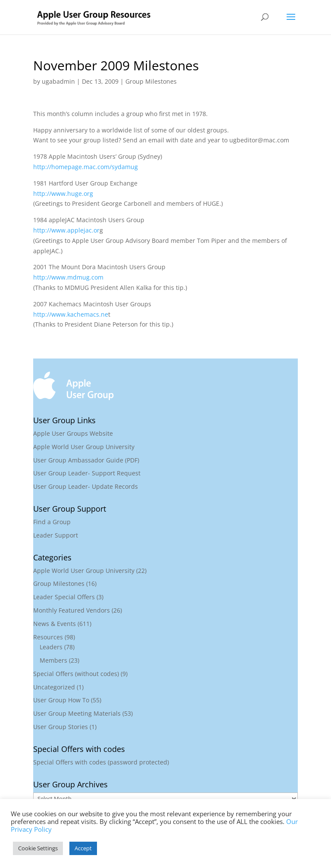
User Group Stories (61, 727)
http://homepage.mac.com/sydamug (86, 167)
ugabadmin (58, 81)
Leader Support (56, 535)
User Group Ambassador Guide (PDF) (86, 460)
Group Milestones (151, 81)
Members (53, 660)
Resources (48, 637)
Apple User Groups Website (73, 433)
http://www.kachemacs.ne (71, 314)
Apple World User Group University (84, 447)
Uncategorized (54, 687)
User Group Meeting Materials (77, 713)
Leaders (51, 647)
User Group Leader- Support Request (87, 473)
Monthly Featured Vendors (72, 610)
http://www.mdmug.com (68, 277)
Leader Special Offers (64, 597)
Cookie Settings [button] (38, 848)
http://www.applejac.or (66, 230)
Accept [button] (83, 848)
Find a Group (52, 522)
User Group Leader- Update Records (86, 486)
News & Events (55, 624)
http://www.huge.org (63, 193)
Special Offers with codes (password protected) (101, 762)
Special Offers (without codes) (76, 674)
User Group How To (61, 700)
